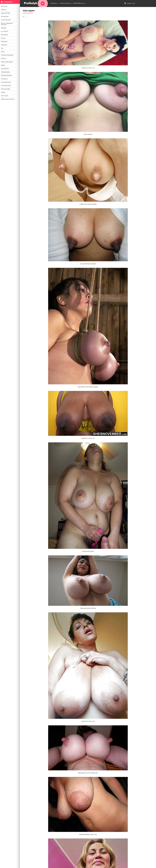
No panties (5, 17)
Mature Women (65, 3)
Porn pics (4, 6)
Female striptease (7, 55)
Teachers (4, 45)
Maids (3, 65)
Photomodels (6, 89)
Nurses (3, 59)
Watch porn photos (8, 99)
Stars (3, 52)
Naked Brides (6, 13)
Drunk (3, 38)
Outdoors (4, 79)
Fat (2, 48)
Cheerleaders (6, 72)
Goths (3, 92)
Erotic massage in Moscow (7, 24)
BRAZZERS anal (79, 3)
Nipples (4, 28)
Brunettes (4, 35)
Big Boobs (54, 3)
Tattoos (4, 10)
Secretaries (5, 69)
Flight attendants (7, 62)
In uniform (5, 31)
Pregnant (4, 42)
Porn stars (5, 96)
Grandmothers (6, 82)
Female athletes (6, 76)
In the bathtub (6, 86)
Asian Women (6, 20)
